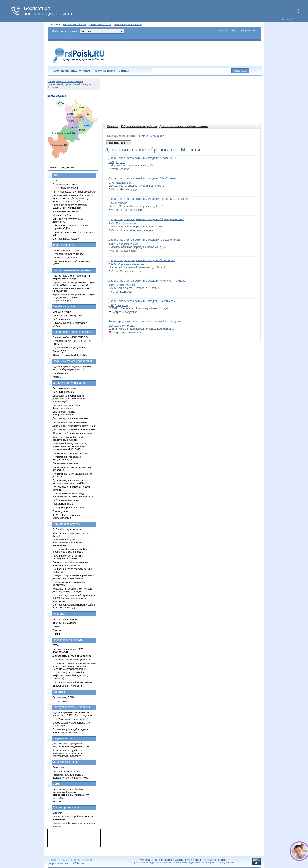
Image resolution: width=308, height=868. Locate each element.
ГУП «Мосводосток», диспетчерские (74, 192)
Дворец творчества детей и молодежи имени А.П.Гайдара (147, 281)
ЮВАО (113, 285)
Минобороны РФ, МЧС (68, 762)
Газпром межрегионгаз (66, 184)
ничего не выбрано (152, 136)
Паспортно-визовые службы (71, 270)
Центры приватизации (66, 239)
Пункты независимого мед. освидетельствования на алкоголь (73, 495)
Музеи (56, 626)
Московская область (75, 24)
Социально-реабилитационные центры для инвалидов (71, 564)
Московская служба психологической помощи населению (68, 542)
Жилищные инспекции (66, 211)
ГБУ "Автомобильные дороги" (70, 719)
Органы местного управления (72, 361)
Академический (128, 244)
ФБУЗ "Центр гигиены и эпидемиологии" (67, 516)
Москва (113, 126)
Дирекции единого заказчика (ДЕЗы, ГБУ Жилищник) (70, 206)
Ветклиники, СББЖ (64, 697)
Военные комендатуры (66, 771)
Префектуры (60, 373)
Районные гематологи (66, 500)
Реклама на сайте (214, 860)
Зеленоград (127, 326)
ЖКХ (56, 175)
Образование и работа (139, 126)
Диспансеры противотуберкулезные (74, 426)
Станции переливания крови (70, 507)
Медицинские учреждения (70, 383)
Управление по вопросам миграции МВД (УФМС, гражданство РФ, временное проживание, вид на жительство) (74, 286)
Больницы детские (64, 392)
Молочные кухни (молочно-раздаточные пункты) (69, 438)
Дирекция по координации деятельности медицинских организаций (69, 398)
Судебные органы (65, 306)
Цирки (56, 634)
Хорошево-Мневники (131, 264)
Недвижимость (62, 738)
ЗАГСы (57, 801)
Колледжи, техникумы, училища (72, 659)
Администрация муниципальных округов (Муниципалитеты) (72, 368)
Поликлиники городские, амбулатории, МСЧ (67, 458)
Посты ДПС (60, 351)
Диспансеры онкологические (70, 422)
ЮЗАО (113, 244)
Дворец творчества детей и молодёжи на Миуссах (142, 301)
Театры (57, 630)
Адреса (145, 860)
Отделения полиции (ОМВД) (70, 347)
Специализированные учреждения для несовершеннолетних (73, 577)
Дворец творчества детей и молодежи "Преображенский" (147, 219)
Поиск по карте (104, 71)
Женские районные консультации (73, 433)
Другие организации (66, 807)
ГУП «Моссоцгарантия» (67, 529)
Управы (57, 377)
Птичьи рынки (61, 701)
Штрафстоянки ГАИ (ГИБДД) (70, 355)
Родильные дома (63, 504)
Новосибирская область (128, 24)
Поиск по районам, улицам (71, 71)
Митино (123, 203)
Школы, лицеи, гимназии (67, 686)
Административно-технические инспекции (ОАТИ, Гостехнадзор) (72, 714)
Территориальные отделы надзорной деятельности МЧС (71, 776)
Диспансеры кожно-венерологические (64, 413)
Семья (57, 784)
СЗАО (112, 203)
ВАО (111, 162)
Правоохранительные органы (72, 332)
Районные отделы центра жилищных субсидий (68, 557)
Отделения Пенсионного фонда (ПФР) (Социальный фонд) (72, 550)
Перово (121, 162)
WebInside (80, 863)
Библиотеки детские (65, 623)
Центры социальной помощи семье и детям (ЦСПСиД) (74, 606)
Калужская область (100, 24)
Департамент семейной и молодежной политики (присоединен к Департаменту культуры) (71, 793)
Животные (60, 692)
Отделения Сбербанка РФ (68, 254)
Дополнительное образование (184, 126)
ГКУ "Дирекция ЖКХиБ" (67, 188)
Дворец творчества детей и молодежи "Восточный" (142, 158)
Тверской (122, 305)
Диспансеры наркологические (70, 418)
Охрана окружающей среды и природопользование (70, 731)
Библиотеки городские (66, 619)
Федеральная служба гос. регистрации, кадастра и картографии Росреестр (68, 753)
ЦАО (111, 183)
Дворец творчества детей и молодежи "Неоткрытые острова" (149, 199)
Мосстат (58, 813)
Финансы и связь (64, 245)
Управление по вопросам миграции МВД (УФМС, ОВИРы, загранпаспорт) (74, 297)
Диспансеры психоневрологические (74, 429)
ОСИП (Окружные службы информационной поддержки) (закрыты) (70, 675)
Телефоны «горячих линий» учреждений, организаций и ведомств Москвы (72, 84)
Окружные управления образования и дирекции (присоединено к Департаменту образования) (74, 666)
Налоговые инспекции (66, 250)
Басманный (124, 183)
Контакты (193, 860)
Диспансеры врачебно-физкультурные (66, 406)
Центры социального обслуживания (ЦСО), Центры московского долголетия (74, 598)
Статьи (124, 71)
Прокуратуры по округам (67, 315)
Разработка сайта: (60, 863)
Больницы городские (65, 388)
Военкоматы (60, 767)
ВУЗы (56, 645)
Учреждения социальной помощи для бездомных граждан (73, 590)
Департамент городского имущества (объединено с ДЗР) (72, 745)
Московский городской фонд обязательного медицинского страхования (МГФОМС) (70, 446)
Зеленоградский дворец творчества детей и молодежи (145, 321)
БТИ (55, 180)
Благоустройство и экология (71, 707)
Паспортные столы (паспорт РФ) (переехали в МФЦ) (72, 277)
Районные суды (62, 319)
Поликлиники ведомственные (70, 453)
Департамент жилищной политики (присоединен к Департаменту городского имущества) (73, 198)
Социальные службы (67, 524)
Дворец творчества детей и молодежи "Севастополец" (145, 240)
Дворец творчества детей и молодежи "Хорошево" (142, 260)
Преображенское (127, 224)
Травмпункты (60, 511)
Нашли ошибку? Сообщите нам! (237, 31)
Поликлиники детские (65, 463)
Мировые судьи (62, 312)
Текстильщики (128, 285)
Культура (59, 614)
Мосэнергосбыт (62, 215)
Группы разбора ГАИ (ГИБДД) (70, 337)
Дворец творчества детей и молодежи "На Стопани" (143, 178)
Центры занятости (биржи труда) (72, 682)
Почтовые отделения (65, 257)
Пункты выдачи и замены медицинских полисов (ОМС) (70, 482)
